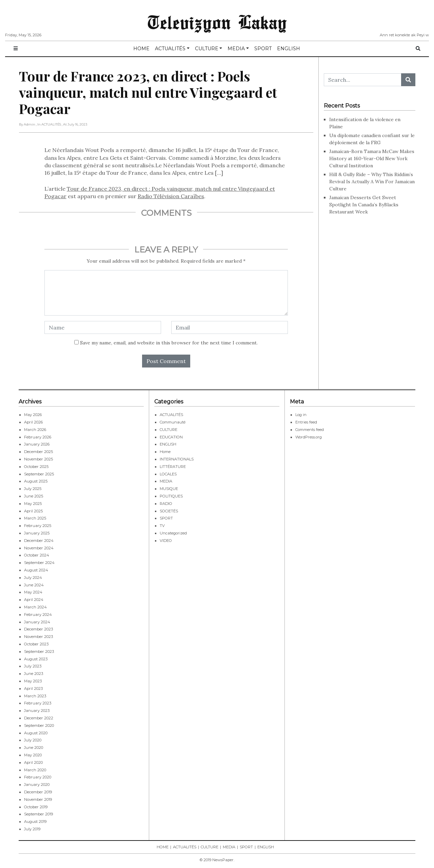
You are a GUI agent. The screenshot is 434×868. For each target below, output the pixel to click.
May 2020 (33, 755)
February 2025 (38, 526)
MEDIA (236, 49)
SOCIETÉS (169, 511)
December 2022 (39, 718)
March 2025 (35, 518)
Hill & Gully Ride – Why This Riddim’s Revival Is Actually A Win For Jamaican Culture (372, 182)
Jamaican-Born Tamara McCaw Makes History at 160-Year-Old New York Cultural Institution (372, 158)
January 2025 (37, 533)
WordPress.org (309, 437)
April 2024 (34, 600)
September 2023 (39, 652)
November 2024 (39, 548)
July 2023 (33, 666)
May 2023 (33, 681)
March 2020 (35, 770)
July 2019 (32, 829)
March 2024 (35, 607)
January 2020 (37, 785)
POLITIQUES (171, 496)
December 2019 (38, 792)
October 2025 (36, 467)
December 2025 (38, 452)
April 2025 (33, 511)
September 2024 (39, 563)
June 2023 (34, 674)
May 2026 (33, 415)
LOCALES (168, 474)
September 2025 (39, 474)
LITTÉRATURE (173, 467)
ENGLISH (289, 49)
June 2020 (34, 748)
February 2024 (38, 615)
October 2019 (36, 807)
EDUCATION (171, 437)
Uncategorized (173, 533)
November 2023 (38, 637)
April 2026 (33, 422)
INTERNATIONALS (177, 459)
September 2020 (39, 725)
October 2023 (36, 644)
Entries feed (306, 422)
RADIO (166, 504)
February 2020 (38, 777)
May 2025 (33, 504)
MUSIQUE (169, 489)
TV (162, 526)
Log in (301, 415)
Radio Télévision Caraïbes (171, 196)
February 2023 (38, 703)
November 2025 (38, 459)
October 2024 (37, 555)
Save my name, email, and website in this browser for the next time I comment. (169, 343)
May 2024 (33, 592)
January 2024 (37, 622)
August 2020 (36, 733)
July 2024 (33, 578)
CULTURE (207, 49)
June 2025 (34, 496)
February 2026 (38, 437)
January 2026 (37, 444)
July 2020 (33, 740)
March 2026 (35, 430)
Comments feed (310, 430)
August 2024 (36, 570)
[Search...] (363, 80)
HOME (141, 49)
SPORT (263, 49)
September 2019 (38, 814)
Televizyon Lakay (217, 22)
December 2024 (39, 541)
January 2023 (37, 711)
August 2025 (36, 481)
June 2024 (34, 585)
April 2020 (33, 762)
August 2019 (35, 822)
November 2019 (38, 799)
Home (165, 452)
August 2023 (36, 659)
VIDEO (166, 541)
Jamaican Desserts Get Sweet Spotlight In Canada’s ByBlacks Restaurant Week (364, 205)
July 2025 (33, 489)
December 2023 (38, 629)
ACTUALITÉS (170, 49)
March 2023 (35, 696)
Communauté (173, 422)
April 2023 (33, 688)
